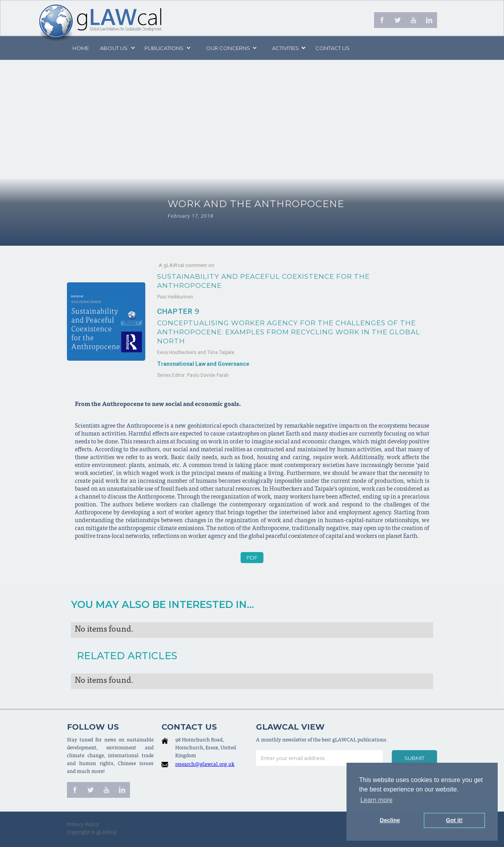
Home (81, 48)
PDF (252, 558)
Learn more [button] (376, 800)
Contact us (333, 48)
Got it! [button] (454, 820)
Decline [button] (390, 820)
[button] (117, 48)
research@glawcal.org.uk (205, 765)
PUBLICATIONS (164, 48)
